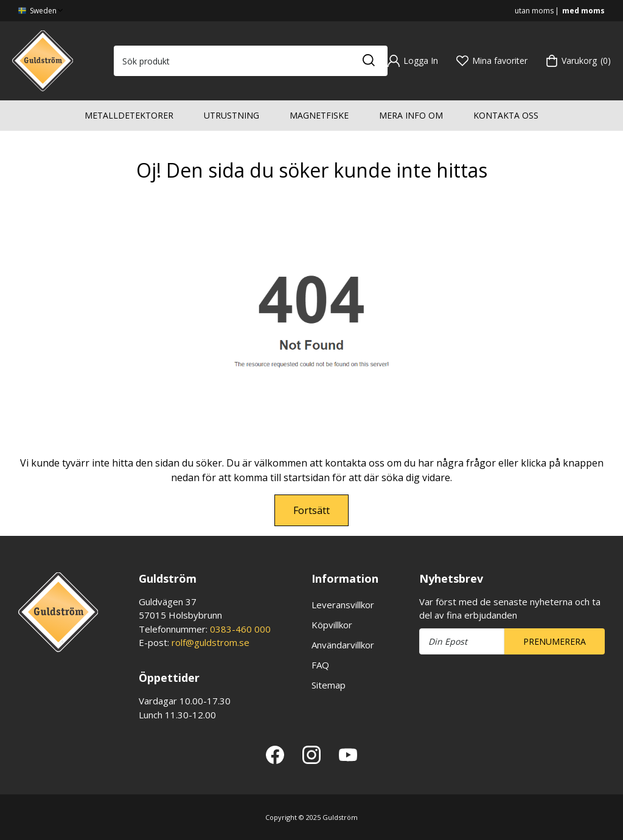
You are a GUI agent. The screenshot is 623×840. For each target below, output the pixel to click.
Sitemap (329, 685)
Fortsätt (311, 510)
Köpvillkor (332, 625)
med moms (583, 11)
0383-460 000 (240, 629)
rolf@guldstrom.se (211, 642)
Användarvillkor (343, 645)
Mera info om (411, 115)
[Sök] (368, 61)
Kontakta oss (506, 115)
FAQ (320, 665)
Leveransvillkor (343, 605)
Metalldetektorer (129, 115)
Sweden (42, 11)
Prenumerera (555, 641)
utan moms (534, 11)
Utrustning (231, 115)
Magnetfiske (319, 115)
